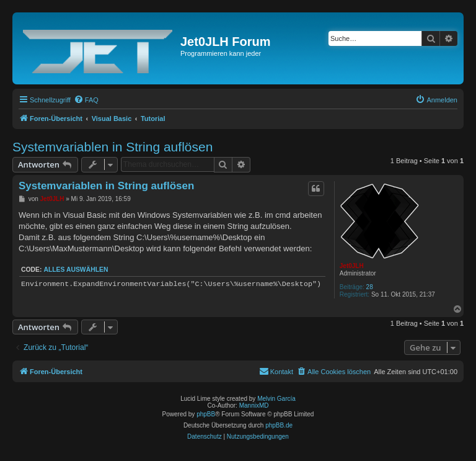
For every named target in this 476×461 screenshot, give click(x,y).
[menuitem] (86, 100)
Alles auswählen (76, 270)
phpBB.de (279, 425)
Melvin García (276, 399)
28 (370, 287)
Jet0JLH (352, 266)
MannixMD (254, 405)
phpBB (206, 414)
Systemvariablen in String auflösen (112, 147)
